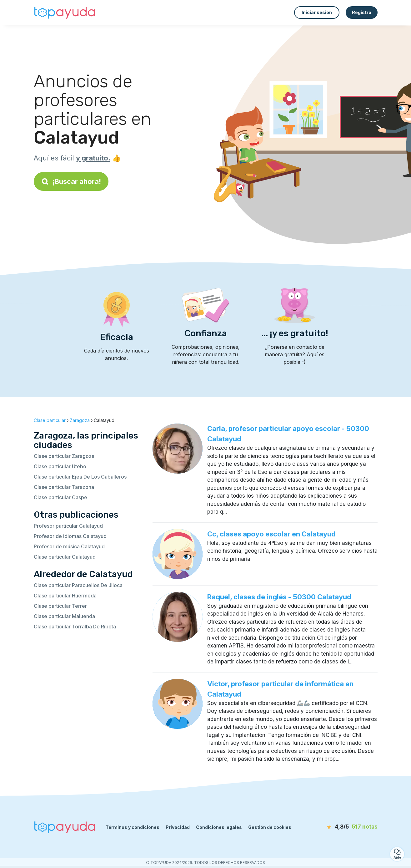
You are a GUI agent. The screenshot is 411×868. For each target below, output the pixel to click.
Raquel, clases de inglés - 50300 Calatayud (279, 597)
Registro (362, 12)
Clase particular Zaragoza (64, 456)
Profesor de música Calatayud (69, 546)
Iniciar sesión (317, 12)
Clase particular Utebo (60, 466)
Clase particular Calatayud (65, 557)
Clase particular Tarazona (64, 487)
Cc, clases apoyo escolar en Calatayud (271, 534)
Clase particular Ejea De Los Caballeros (80, 477)
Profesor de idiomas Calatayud (70, 536)
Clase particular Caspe (60, 497)
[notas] (342, 827)
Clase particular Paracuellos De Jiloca (78, 585)
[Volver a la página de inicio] (65, 13)
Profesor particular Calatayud (68, 526)
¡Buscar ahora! (71, 181)
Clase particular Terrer (60, 606)
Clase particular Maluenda (64, 616)
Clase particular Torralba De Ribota (75, 627)
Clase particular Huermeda (65, 596)
